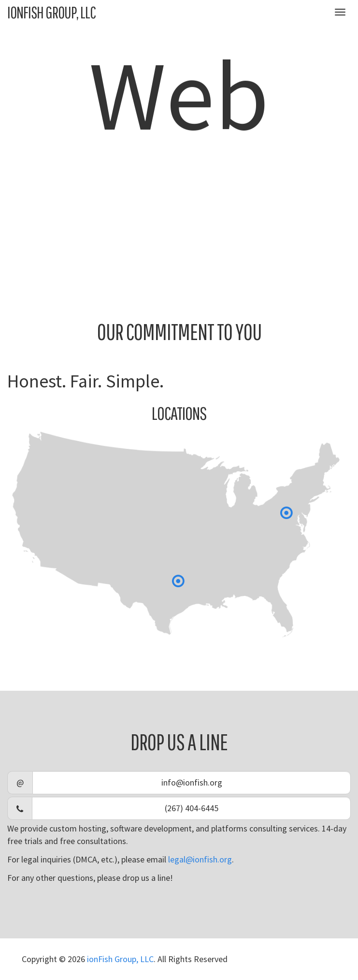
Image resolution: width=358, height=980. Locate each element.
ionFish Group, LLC (51, 12)
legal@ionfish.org (200, 859)
